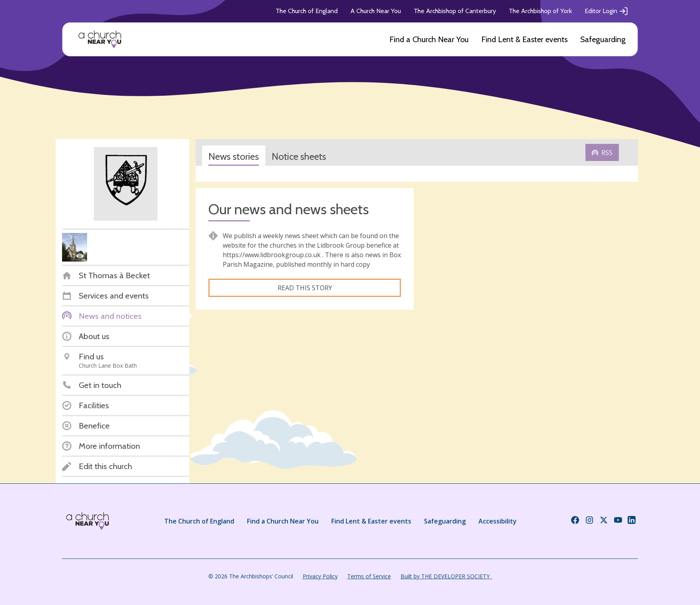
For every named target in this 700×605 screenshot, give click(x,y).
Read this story (305, 288)
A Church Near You (376, 11)
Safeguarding (603, 39)
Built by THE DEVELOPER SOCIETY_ (446, 576)
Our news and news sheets (289, 209)
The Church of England (307, 11)
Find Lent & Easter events (524, 39)
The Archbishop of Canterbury (455, 11)
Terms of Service (369, 576)
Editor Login (607, 11)
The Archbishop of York (540, 11)
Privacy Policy (320, 576)
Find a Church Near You (429, 39)
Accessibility (498, 521)
